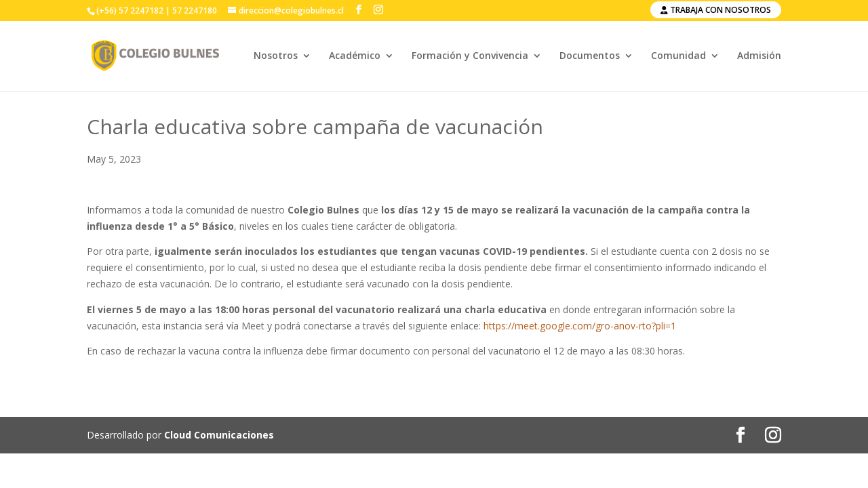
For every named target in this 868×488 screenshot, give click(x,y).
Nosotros (276, 56)
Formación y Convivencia (470, 56)
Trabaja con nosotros (716, 10)
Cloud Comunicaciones (219, 435)
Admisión (759, 56)
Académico (355, 56)
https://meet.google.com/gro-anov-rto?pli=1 (580, 326)
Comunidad (678, 56)
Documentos (590, 56)
